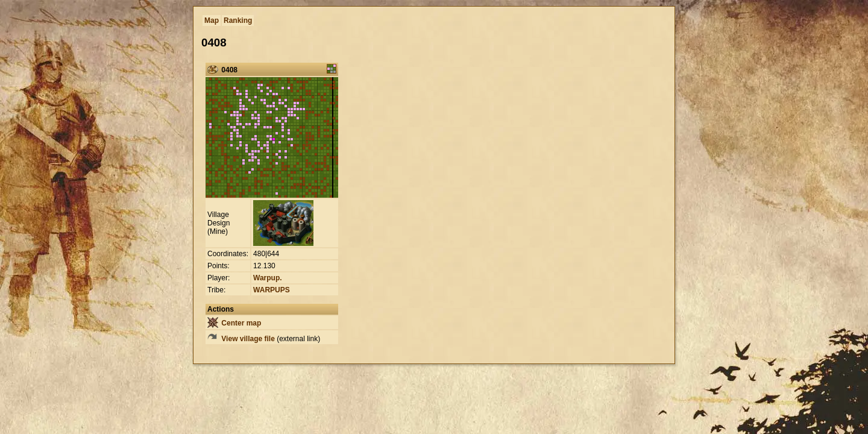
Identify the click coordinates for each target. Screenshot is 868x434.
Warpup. (268, 278)
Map (212, 20)
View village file (241, 339)
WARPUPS (272, 290)
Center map (234, 323)
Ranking (238, 20)
